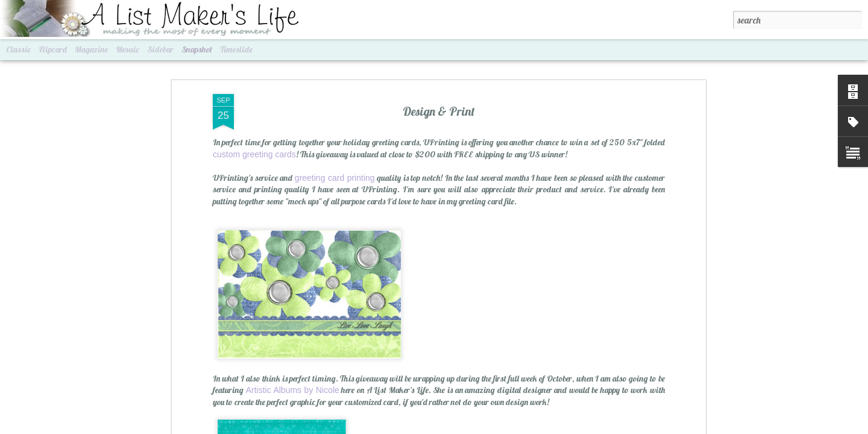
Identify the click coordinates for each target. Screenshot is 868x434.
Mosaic (127, 49)
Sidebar (160, 49)
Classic (18, 49)
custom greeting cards (254, 83)
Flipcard (53, 49)
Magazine (91, 49)
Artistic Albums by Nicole (293, 319)
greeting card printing (335, 107)
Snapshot (197, 49)
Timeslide (236, 49)
